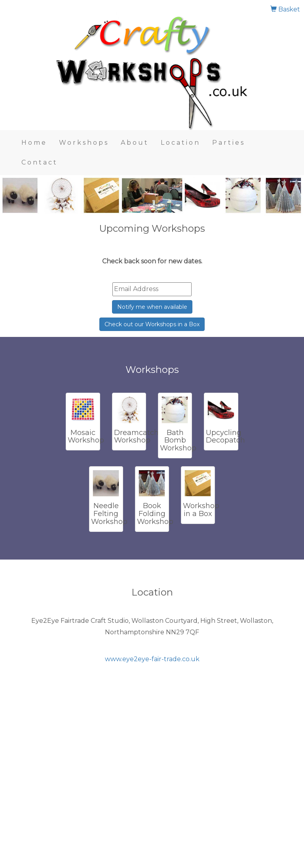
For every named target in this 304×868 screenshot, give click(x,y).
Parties (229, 143)
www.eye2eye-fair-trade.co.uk (152, 659)
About (135, 143)
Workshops (84, 143)
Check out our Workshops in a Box (152, 324)
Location (180, 143)
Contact (40, 162)
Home (34, 143)
